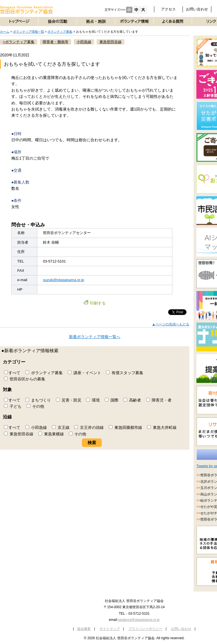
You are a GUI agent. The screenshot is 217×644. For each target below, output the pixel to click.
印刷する (95, 303)
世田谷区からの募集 (25, 379)
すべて (12, 373)
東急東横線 (51, 434)
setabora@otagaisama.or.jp (139, 620)
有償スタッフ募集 (125, 373)
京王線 (61, 427)
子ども (13, 406)
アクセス (168, 9)
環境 (93, 400)
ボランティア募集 (60, 32)
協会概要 (84, 629)
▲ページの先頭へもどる (171, 324)
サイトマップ (110, 629)
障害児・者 (159, 400)
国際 (112, 400)
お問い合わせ (197, 9)
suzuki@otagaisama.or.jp (64, 280)
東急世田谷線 (19, 434)
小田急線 (36, 427)
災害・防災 (69, 400)
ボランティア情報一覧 (29, 32)
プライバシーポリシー (145, 629)
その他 (35, 406)
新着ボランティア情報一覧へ (95, 337)
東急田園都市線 (125, 427)
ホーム (5, 32)
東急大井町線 (162, 427)
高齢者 (132, 400)
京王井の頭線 (89, 427)
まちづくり (38, 400)
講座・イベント (84, 373)
